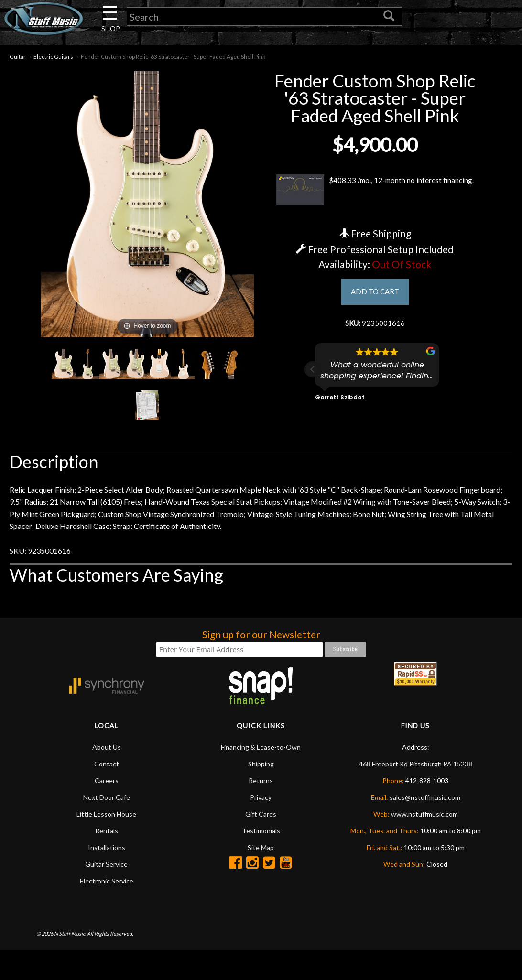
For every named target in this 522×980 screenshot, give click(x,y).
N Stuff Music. (70, 935)
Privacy (261, 799)
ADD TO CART (375, 294)
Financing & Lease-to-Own (261, 748)
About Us (107, 748)
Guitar (18, 58)
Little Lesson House (106, 815)
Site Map (261, 849)
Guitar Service (106, 866)
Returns (261, 782)
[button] (313, 373)
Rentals (107, 832)
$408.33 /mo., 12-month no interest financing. (375, 191)
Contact (107, 765)
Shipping (261, 765)
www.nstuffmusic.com (424, 815)
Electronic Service (107, 882)
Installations (107, 849)
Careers (107, 782)
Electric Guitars (53, 58)
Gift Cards (261, 815)
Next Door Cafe (107, 799)
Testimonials (261, 832)
